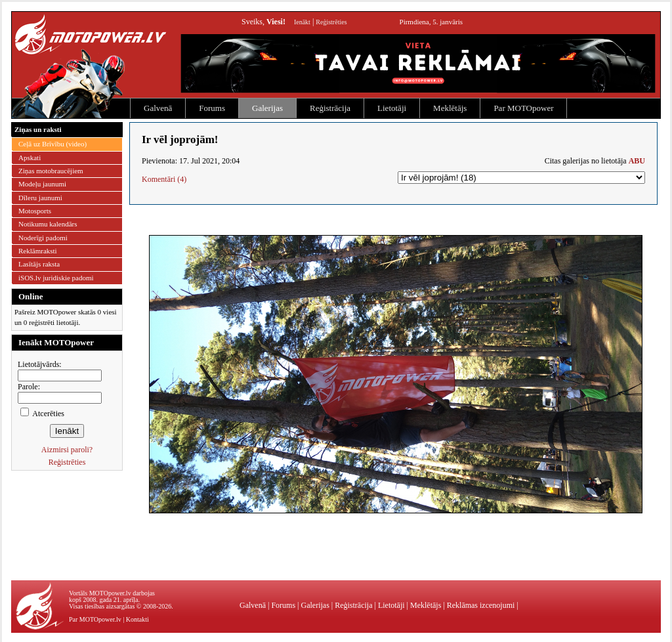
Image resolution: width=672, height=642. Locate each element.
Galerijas (267, 108)
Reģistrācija (330, 108)
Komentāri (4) (164, 179)
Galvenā (158, 108)
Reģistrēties (331, 22)
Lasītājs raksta (39, 264)
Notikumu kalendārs (48, 224)
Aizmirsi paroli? (67, 450)
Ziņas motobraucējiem (51, 171)
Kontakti (137, 619)
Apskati (30, 158)
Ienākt (302, 22)
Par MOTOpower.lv (95, 619)
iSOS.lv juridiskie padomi (56, 278)
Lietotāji (392, 108)
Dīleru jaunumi (40, 198)
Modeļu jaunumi (42, 184)
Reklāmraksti (38, 251)
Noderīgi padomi (43, 238)
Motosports (35, 211)
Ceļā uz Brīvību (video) (52, 144)
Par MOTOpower (523, 108)
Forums (212, 108)
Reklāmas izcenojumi (481, 605)
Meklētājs (450, 108)
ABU (637, 161)
